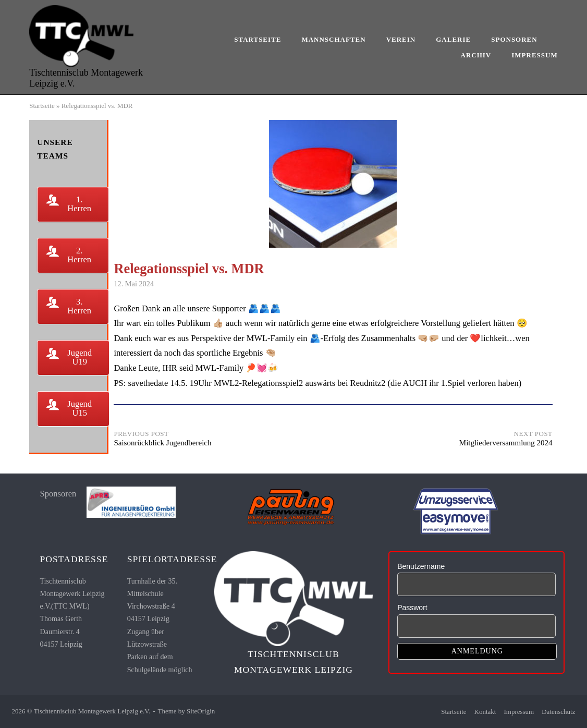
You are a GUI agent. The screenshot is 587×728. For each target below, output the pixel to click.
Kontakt (485, 712)
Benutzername (421, 566)
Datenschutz (558, 712)
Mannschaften (333, 39)
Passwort (412, 608)
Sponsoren (514, 39)
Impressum (534, 55)
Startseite (258, 39)
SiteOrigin (201, 711)
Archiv (476, 55)
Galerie (453, 39)
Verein (401, 39)
